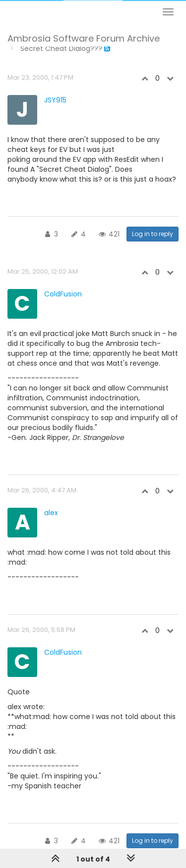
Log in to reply (153, 234)
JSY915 (55, 100)
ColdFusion (63, 294)
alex (51, 513)
